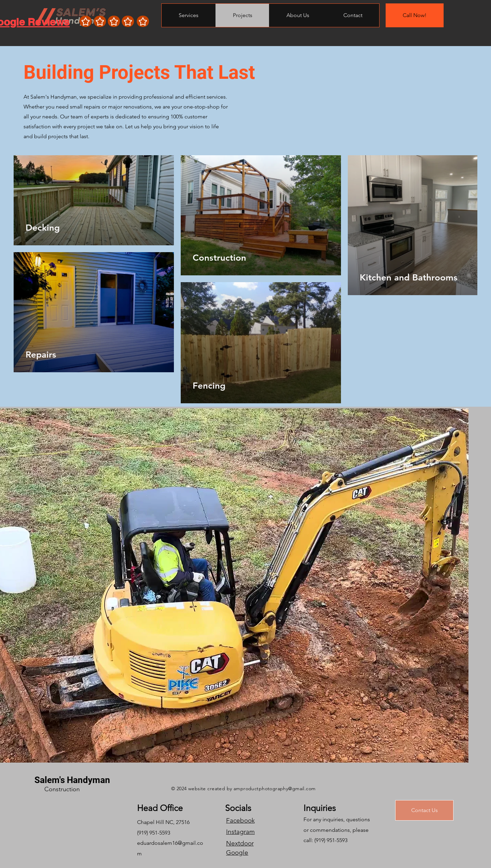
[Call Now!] (415, 15)
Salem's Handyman (72, 780)
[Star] (86, 21)
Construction (62, 789)
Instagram (240, 832)
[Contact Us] (424, 810)
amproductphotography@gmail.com (275, 789)
